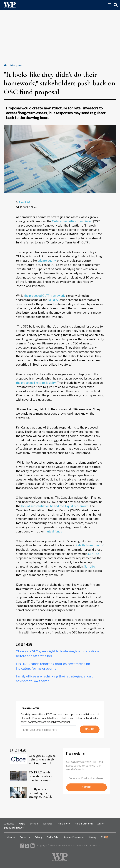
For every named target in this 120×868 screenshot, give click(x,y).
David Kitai (24, 202)
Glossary (34, 823)
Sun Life (94, 554)
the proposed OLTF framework (44, 296)
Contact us (25, 837)
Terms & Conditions (84, 823)
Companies (9, 823)
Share (34, 207)
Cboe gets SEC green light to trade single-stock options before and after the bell (42, 759)
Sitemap (92, 837)
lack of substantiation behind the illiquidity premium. (55, 506)
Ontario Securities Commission (72, 221)
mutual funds (53, 531)
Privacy (39, 837)
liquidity (53, 300)
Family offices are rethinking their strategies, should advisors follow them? (43, 793)
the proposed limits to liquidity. (36, 383)
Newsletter (48, 823)
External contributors (14, 827)
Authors (101, 823)
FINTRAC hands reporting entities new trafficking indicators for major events (42, 776)
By (23, 202)
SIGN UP (90, 729)
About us (11, 837)
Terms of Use (64, 823)
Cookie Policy (53, 837)
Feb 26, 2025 (22, 207)
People (22, 823)
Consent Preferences (74, 837)
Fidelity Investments (89, 545)
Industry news (16, 65)
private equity (47, 261)
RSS (104, 837)
